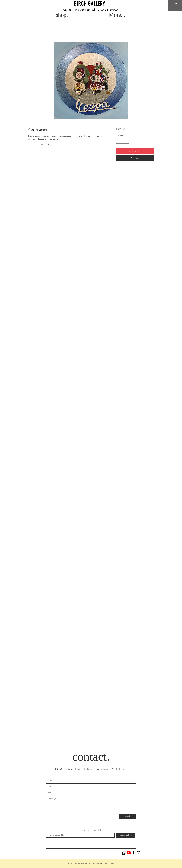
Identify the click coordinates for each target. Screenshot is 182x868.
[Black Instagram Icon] (139, 853)
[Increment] (126, 141)
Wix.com (111, 864)
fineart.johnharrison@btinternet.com (110, 769)
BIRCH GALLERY (90, 4)
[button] (176, 6)
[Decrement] (118, 141)
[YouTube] (129, 853)
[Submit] (127, 816)
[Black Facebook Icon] (134, 853)
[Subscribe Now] (126, 835)
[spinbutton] (122, 141)
